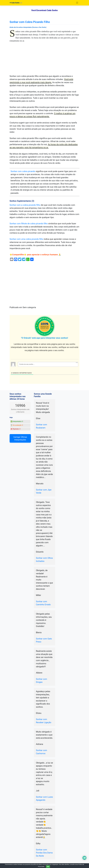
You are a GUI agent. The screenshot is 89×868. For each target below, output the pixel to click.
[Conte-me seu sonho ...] (48, 364)
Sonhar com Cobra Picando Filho (30, 22)
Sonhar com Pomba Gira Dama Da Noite (44, 853)
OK (48, 867)
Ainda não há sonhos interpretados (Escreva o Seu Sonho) (28, 27)
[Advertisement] (45, 60)
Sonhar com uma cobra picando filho (26, 239)
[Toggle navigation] (77, 3)
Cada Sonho (15, 3)
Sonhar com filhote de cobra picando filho (29, 224)
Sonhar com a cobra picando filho (25, 205)
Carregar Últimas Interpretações (20, 438)
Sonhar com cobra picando (23, 171)
